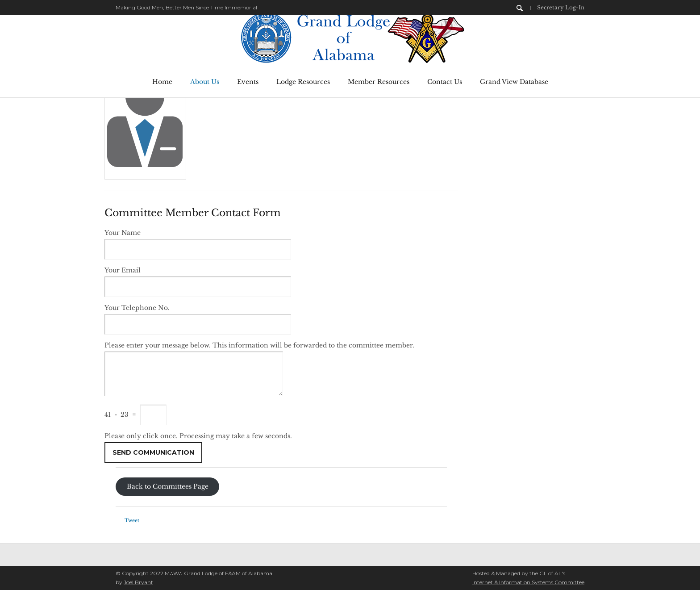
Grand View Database (514, 82)
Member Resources (379, 82)
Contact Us (445, 82)
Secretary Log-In (561, 7)
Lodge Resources (303, 82)
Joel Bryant (138, 582)
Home (162, 82)
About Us (205, 82)
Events (248, 82)
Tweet (132, 520)
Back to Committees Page (168, 487)
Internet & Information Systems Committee (528, 582)
